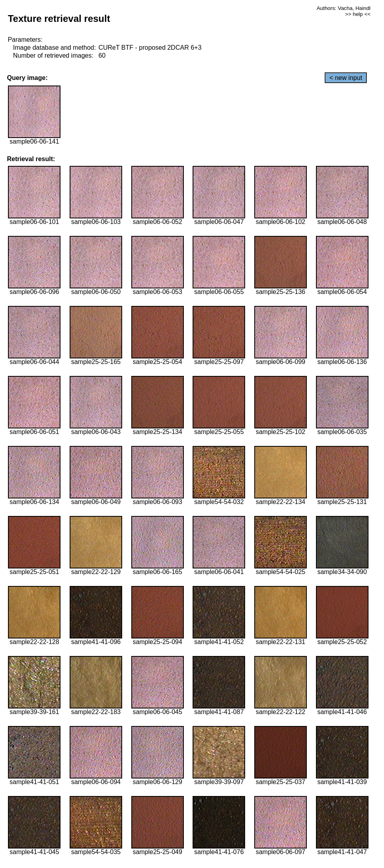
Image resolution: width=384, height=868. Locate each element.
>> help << (358, 14)
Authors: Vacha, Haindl (344, 8)
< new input (346, 78)
